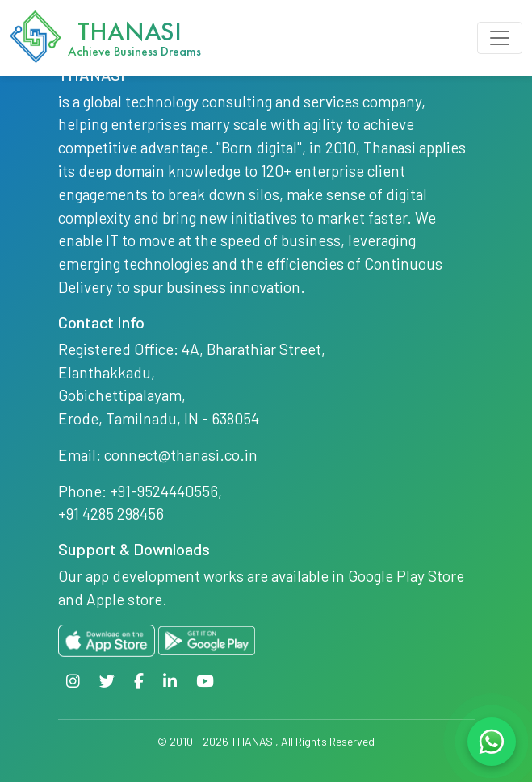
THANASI (253, 741)
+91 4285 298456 (111, 514)
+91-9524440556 (164, 491)
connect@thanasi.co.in (181, 455)
